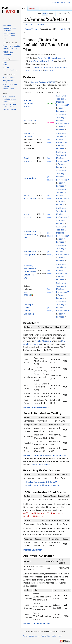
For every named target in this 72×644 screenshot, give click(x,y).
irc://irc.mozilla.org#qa (41, 61)
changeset (36, 70)
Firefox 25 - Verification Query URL (44, 485)
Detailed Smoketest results (36, 407)
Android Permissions (40, 465)
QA (27, 24)
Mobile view (57, 636)
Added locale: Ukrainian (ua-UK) (30, 234)
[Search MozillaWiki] (64, 13)
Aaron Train (43, 58)
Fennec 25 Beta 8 (62, 29)
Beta (42, 24)
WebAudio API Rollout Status (29, 103)
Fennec (33, 24)
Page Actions (30, 178)
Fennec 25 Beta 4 (32, 29)
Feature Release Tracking (43, 82)
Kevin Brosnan (57, 58)
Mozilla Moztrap (42, 341)
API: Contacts (30, 121)
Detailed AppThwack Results (37, 623)
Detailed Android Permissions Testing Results (45, 455)
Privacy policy (28, 636)
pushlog (48, 70)
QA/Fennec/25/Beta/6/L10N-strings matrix (43, 513)
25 (38, 24)
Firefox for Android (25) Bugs (41, 482)
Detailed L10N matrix (33, 516)
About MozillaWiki (43, 636)
